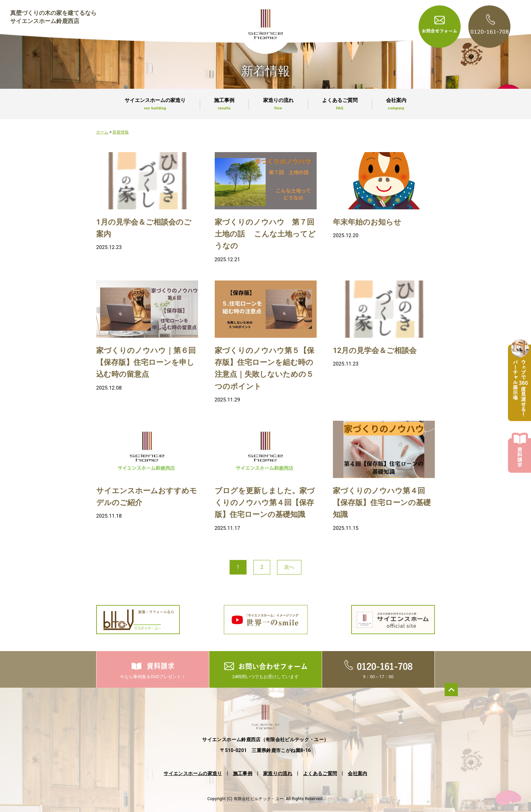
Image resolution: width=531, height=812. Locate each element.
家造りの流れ (278, 104)
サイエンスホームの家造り (155, 104)
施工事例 (224, 104)
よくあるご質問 (340, 104)
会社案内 (396, 104)
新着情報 (121, 132)
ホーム (102, 132)
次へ (289, 567)
